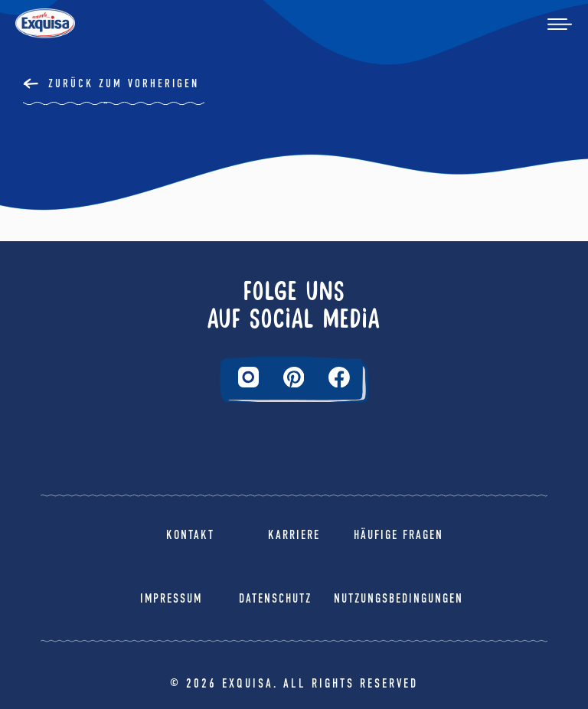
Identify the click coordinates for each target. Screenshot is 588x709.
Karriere (294, 535)
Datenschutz (275, 598)
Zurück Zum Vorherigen (124, 83)
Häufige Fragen (399, 535)
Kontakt (190, 535)
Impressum (171, 598)
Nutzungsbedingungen (399, 598)
